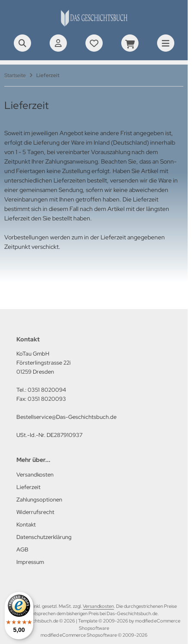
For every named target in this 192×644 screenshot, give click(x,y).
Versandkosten (98, 606)
